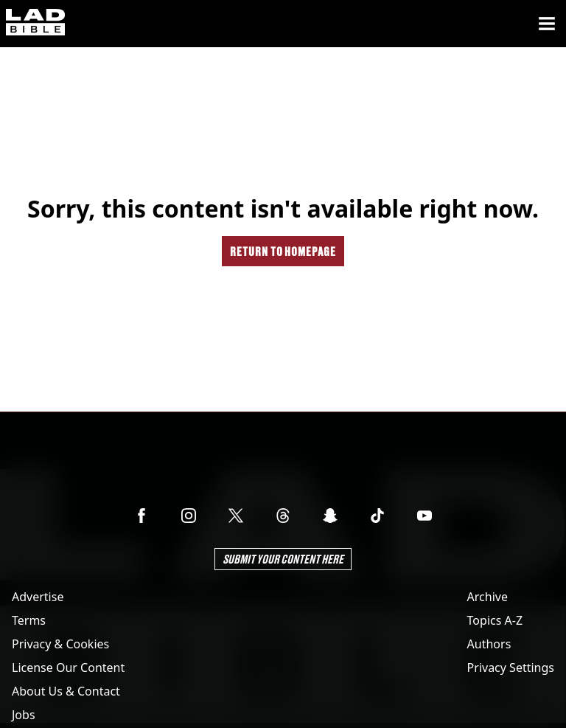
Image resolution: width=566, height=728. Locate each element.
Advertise (38, 597)
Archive (488, 597)
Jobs (24, 715)
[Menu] (547, 24)
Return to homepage (283, 251)
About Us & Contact (66, 691)
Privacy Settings (511, 668)
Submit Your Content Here (283, 559)
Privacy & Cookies (60, 644)
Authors (489, 644)
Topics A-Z (495, 620)
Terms (29, 620)
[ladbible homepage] (35, 24)
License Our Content (68, 668)
